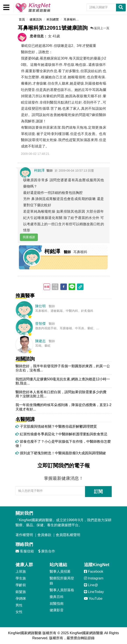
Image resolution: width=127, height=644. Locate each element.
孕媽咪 (21, 599)
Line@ (91, 585)
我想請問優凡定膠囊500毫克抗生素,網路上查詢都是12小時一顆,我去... (63, 381)
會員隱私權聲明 (68, 535)
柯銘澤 (39, 170)
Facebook (94, 571)
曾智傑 (40, 324)
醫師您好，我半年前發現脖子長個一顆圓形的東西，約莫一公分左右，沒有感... (63, 368)
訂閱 (98, 492)
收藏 (47, 287)
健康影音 (57, 610)
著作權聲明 (24, 535)
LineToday (94, 592)
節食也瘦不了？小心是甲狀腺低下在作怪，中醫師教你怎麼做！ (63, 444)
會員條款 (44, 535)
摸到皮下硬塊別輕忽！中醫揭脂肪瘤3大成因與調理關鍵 (61, 453)
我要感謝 (29, 237)
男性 (19, 605)
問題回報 (55, 287)
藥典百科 (57, 597)
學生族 (21, 578)
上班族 (21, 571)
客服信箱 (25, 551)
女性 (19, 612)
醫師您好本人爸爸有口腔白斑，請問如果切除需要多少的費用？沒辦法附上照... (61, 394)
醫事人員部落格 (62, 590)
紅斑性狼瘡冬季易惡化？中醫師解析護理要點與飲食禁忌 (61, 434)
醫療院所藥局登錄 (62, 581)
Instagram (94, 578)
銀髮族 (21, 592)
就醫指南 (57, 604)
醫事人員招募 (60, 571)
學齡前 (21, 585)
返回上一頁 (100, 28)
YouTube (93, 599)
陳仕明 (40, 306)
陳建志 (40, 341)
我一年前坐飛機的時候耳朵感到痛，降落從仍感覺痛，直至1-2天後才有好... (63, 407)
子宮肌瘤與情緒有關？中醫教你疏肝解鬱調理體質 (56, 426)
